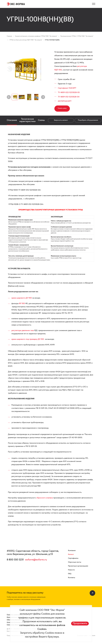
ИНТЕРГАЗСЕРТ (65, 101)
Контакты (72, 578)
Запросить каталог (61, 120)
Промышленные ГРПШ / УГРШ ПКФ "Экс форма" (77, 36)
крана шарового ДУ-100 (22, 298)
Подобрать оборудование (88, 120)
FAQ (70, 574)
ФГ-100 (22, 304)
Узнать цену (62, 108)
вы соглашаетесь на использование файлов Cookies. (42, 625)
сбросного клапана (45, 498)
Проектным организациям (78, 566)
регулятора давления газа (23, 331)
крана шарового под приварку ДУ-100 (28, 339)
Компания (72, 551)
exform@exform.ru (36, 560)
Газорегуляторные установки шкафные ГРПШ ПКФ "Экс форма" (36, 36)
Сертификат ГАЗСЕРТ (67, 88)
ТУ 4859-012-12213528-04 (69, 97)
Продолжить (80, 623)
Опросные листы (75, 562)
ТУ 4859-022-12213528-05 (69, 93)
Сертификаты (73, 558)
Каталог (71, 554)
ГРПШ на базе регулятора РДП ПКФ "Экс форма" (26, 40)
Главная (9, 36)
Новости (71, 570)
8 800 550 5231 (15, 560)
